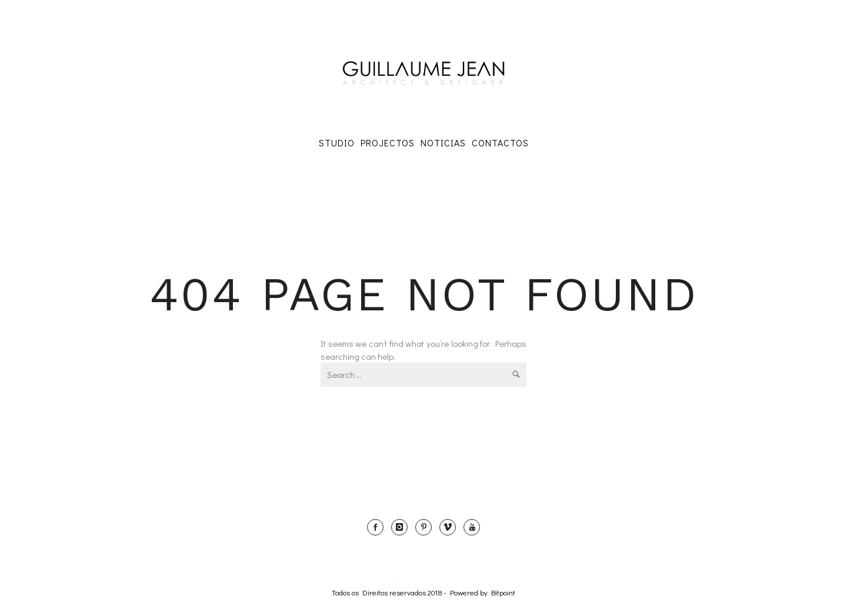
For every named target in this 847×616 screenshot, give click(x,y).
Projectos (388, 143)
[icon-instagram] (402, 527)
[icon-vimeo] (451, 527)
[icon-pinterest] (426, 527)
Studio (337, 143)
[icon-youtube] (472, 527)
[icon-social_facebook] (378, 527)
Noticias (443, 143)
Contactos (500, 143)
